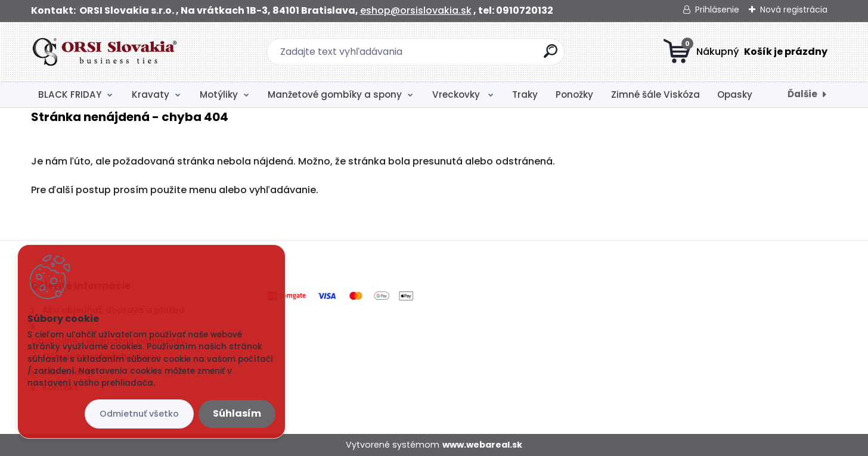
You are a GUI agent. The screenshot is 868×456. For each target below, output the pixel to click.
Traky (525, 94)
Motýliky (219, 94)
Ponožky (574, 94)
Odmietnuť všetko (139, 414)
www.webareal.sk (482, 445)
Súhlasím (237, 413)
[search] (551, 56)
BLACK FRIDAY (70, 94)
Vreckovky (457, 94)
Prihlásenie (717, 10)
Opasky (735, 94)
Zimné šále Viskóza (655, 94)
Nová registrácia (794, 10)
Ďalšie (802, 94)
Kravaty (151, 94)
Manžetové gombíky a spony (335, 94)
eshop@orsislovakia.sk (416, 10)
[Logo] (104, 52)
